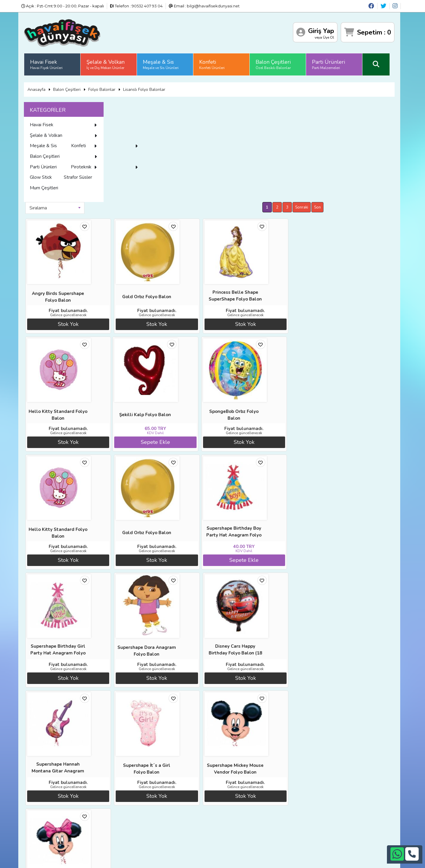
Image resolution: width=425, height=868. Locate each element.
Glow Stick (46, 197)
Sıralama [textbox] (129, 107)
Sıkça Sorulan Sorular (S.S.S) (63, 826)
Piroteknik (69, 187)
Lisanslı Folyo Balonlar (150, 88)
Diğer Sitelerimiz (52, 804)
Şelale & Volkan (111, 63)
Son (389, 106)
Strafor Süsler (50, 208)
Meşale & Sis (166, 63)
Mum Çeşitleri (50, 218)
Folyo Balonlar (107, 88)
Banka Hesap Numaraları (120, 797)
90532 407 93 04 (147, 6)
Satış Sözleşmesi (112, 812)
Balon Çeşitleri (279, 63)
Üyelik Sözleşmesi (54, 819)
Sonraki (373, 106)
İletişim (103, 819)
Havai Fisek (52, 63)
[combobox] (146, 107)
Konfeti (218, 63)
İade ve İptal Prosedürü (119, 804)
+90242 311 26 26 (222, 810)
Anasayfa (42, 88)
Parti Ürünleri (334, 63)
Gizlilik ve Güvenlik (114, 826)
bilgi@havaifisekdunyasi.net (213, 6)
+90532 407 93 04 (222, 817)
